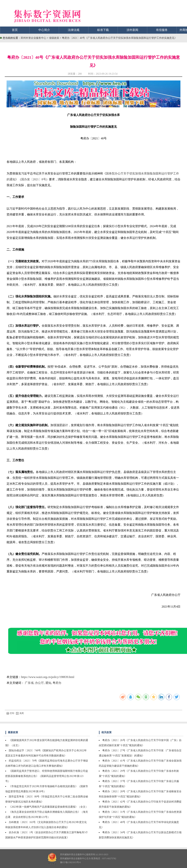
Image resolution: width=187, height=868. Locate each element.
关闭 (20, 713)
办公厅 (39, 683)
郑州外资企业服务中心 (33, 38)
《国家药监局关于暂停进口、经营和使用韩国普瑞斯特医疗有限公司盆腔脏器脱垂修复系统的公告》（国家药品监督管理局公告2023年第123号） (47, 776)
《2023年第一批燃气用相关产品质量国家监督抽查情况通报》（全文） (48, 807)
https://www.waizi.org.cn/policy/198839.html (48, 677)
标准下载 (103, 30)
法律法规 (74, 30)
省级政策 (54, 38)
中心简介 (44, 30)
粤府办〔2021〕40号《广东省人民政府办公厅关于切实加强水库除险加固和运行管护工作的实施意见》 (119, 38)
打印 (10, 713)
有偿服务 (162, 30)
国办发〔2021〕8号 (34, 179)
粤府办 (57, 683)
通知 (48, 683)
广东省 (29, 683)
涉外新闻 (132, 30)
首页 (15, 30)
